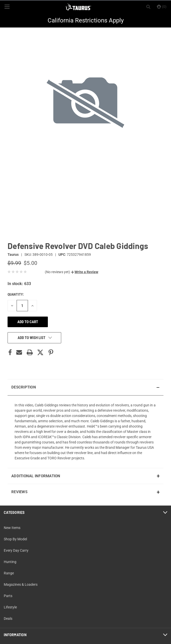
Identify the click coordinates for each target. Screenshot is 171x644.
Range (9, 573)
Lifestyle (10, 607)
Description (24, 387)
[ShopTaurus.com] (79, 7)
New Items (12, 528)
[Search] (148, 7)
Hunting (10, 562)
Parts (8, 596)
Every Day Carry (16, 550)
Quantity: (16, 294)
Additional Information (36, 476)
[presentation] (85, 432)
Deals (8, 619)
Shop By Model (15, 539)
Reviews (19, 492)
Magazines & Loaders (21, 584)
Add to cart (28, 322)
